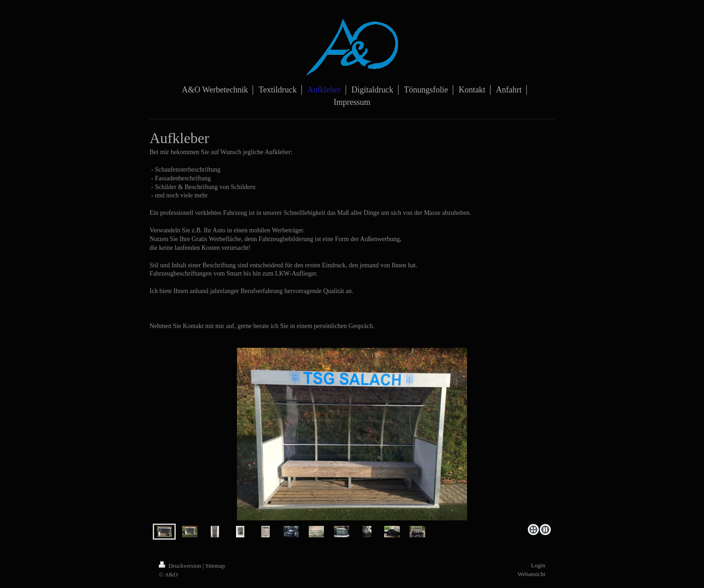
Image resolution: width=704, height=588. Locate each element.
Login (538, 565)
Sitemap (215, 566)
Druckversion (181, 566)
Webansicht (531, 574)
